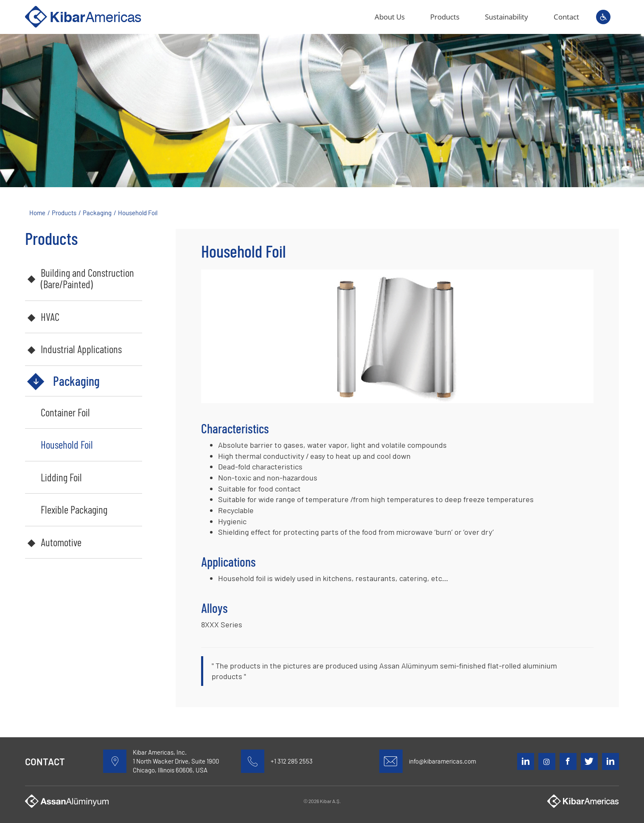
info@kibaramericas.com (442, 761)
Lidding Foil (61, 477)
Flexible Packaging (74, 509)
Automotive (61, 542)
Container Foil (65, 412)
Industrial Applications (81, 349)
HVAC (50, 317)
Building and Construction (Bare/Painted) (87, 278)
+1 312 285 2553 (292, 761)
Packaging (76, 381)
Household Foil (67, 444)
